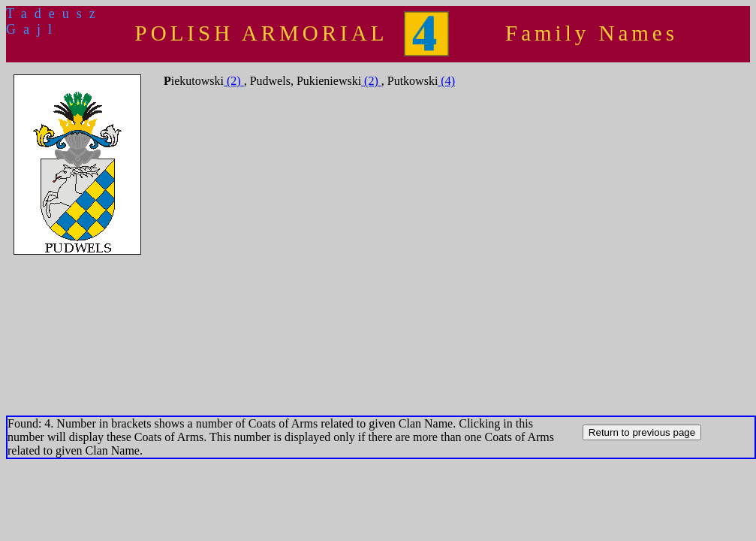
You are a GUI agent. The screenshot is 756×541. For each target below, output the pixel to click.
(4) (446, 81)
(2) (234, 81)
